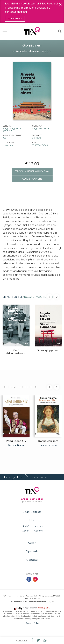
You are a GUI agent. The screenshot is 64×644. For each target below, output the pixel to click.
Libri (20, 477)
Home (7, 477)
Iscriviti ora (15, 19)
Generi (26, 531)
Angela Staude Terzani (38, 297)
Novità (26, 526)
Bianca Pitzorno (48, 445)
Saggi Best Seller (41, 128)
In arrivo (38, 526)
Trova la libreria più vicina (32, 171)
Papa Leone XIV (16, 441)
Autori (32, 543)
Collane (38, 531)
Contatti (32, 560)
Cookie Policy (33, 623)
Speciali (32, 551)
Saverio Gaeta (16, 445)
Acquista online (32, 179)
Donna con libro (48, 441)
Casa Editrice (32, 512)
